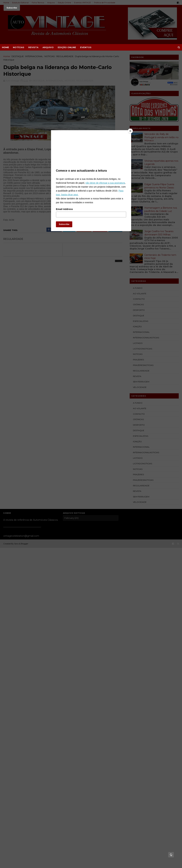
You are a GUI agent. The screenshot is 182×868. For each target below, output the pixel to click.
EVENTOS (86, 47)
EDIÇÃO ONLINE (67, 47)
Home (5, 47)
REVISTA (33, 47)
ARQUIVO (48, 47)
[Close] (130, 131)
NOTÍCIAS (19, 47)
